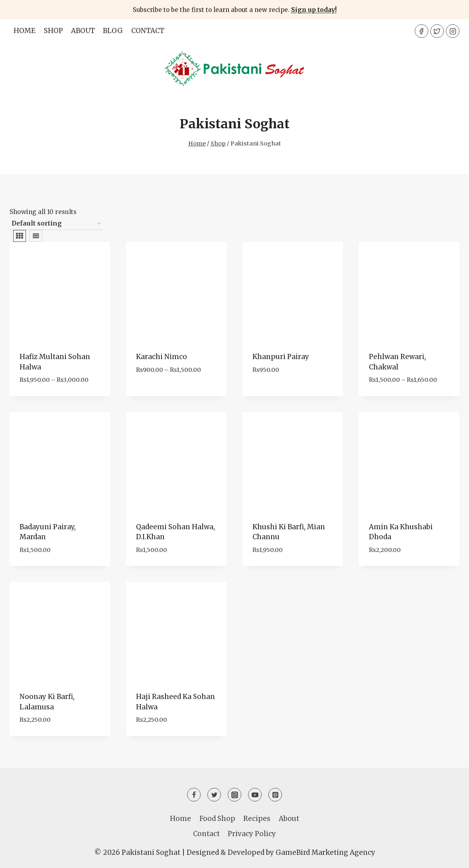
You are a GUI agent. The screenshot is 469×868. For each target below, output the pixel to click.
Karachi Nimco (162, 357)
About (83, 31)
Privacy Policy (252, 834)
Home (25, 31)
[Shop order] (56, 224)
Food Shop (217, 819)
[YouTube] (255, 795)
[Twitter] (437, 31)
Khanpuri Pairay (281, 357)
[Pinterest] (275, 795)
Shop (53, 31)
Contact (148, 31)
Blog (113, 31)
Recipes (257, 819)
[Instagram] (453, 31)
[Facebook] (422, 31)
